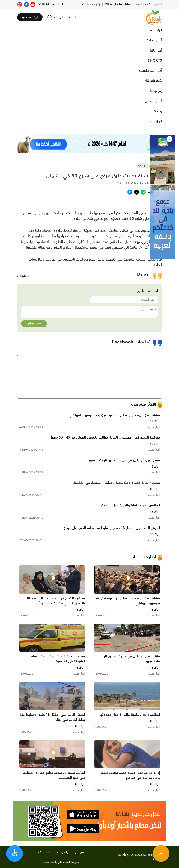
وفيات (157, 111)
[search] (62, 17)
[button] (170, 139)
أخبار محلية (154, 40)
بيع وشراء (155, 91)
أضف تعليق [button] (34, 324)
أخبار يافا (156, 51)
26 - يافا (92, 4)
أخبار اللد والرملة (150, 71)
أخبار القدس (153, 101)
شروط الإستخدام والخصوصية (61, 863)
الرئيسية (156, 30)
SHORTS (155, 61)
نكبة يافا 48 (154, 81)
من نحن (79, 852)
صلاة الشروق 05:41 (54, 4)
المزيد (157, 121)
